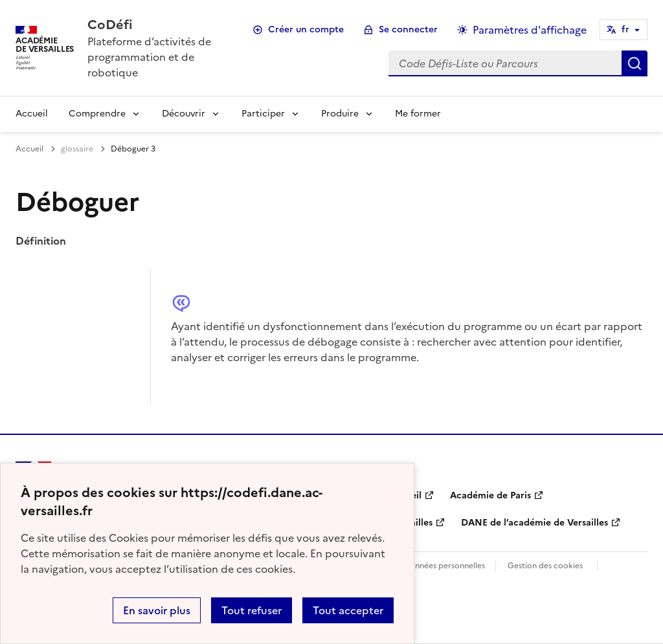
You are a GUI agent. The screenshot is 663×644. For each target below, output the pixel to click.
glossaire (77, 149)
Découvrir (184, 114)
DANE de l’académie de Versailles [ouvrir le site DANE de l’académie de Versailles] (534, 523)
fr (625, 29)
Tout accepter (348, 610)
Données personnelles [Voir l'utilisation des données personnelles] (444, 566)
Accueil (32, 114)
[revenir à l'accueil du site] (156, 25)
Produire (340, 114)
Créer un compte (306, 29)
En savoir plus (157, 610)
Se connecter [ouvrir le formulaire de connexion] (408, 29)
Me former (418, 114)
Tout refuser (252, 610)
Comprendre (97, 114)
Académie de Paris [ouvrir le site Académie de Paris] (490, 495)
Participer (263, 114)
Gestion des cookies (545, 566)
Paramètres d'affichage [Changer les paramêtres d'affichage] (530, 30)
